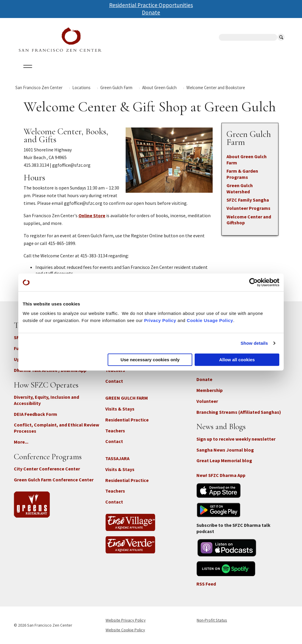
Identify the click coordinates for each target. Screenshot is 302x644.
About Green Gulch (159, 88)
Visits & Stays (120, 409)
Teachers (115, 431)
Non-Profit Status (212, 620)
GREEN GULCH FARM (127, 398)
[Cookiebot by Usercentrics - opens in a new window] (253, 282)
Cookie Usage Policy (210, 320)
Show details (254, 343)
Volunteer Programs (248, 208)
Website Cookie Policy (125, 630)
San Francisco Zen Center (39, 88)
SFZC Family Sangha (248, 200)
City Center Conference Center (47, 469)
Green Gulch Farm (116, 88)
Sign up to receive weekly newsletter (236, 439)
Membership (210, 390)
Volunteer (207, 401)
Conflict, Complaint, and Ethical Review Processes (56, 428)
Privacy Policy (160, 320)
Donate (151, 12)
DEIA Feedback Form (36, 414)
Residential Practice (127, 420)
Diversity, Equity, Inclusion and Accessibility (46, 400)
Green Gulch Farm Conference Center (54, 480)
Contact (114, 381)
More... (21, 442)
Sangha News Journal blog (225, 450)
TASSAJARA (117, 458)
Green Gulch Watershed (240, 188)
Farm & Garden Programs (242, 174)
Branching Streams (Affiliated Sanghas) (239, 412)
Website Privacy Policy (126, 620)
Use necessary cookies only (150, 359)
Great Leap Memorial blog (224, 460)
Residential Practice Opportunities (151, 5)
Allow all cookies (237, 359)
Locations (81, 88)
